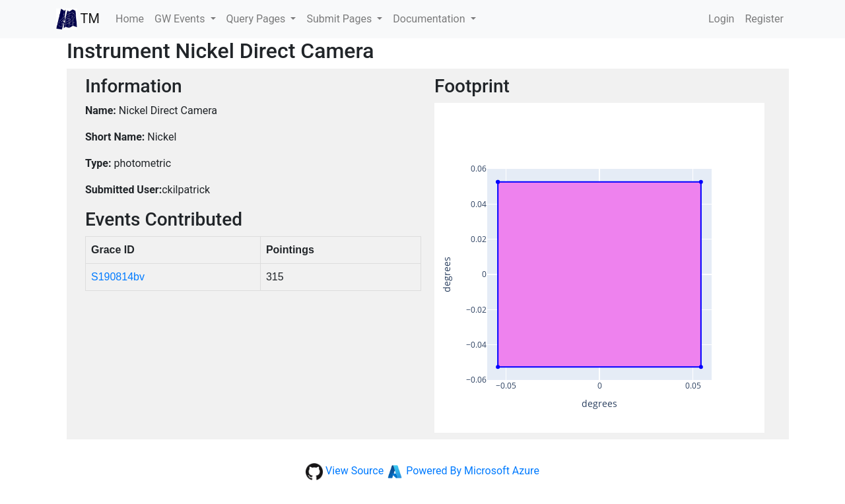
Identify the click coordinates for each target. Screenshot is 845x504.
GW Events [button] (181, 19)
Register (764, 19)
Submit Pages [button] (340, 19)
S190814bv (118, 277)
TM (78, 19)
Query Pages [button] (257, 19)
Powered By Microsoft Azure (473, 471)
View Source (355, 471)
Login (721, 19)
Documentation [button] (430, 19)
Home (132, 18)
